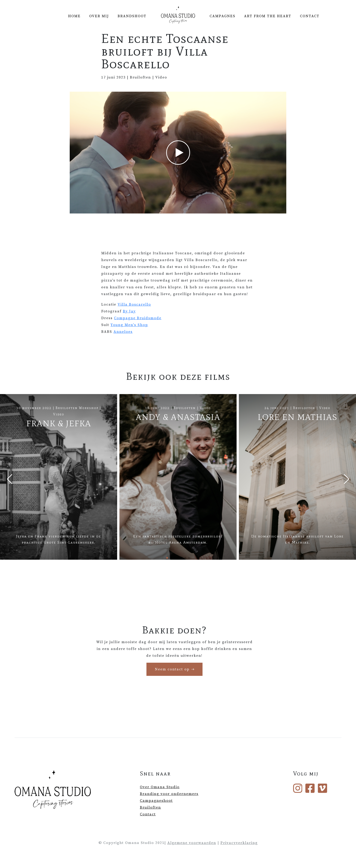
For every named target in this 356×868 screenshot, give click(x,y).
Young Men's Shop (129, 325)
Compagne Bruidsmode (138, 318)
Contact (310, 16)
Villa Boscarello (134, 304)
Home (74, 16)
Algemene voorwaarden (192, 843)
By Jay (129, 311)
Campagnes (222, 16)
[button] (167, 558)
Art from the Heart (268, 16)
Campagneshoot (156, 801)
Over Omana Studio (160, 787)
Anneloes (123, 332)
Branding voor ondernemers (169, 794)
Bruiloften (150, 807)
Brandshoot (132, 16)
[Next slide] (346, 479)
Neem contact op (172, 669)
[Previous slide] (10, 479)
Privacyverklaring (239, 843)
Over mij (99, 16)
